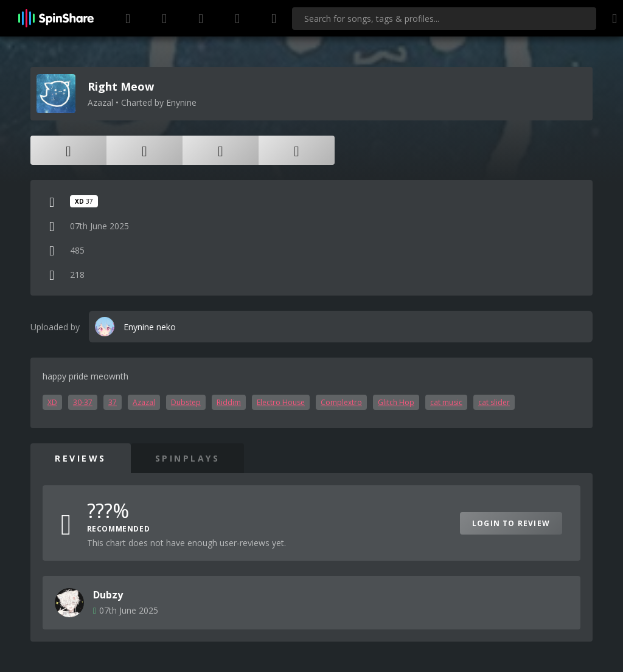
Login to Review (511, 523)
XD (52, 402)
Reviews (81, 458)
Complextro (341, 402)
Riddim (229, 402)
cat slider (494, 402)
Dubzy (108, 595)
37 (113, 402)
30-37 (83, 402)
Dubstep (186, 402)
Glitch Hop (396, 402)
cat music (446, 402)
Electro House (281, 402)
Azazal (144, 402)
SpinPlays (188, 458)
